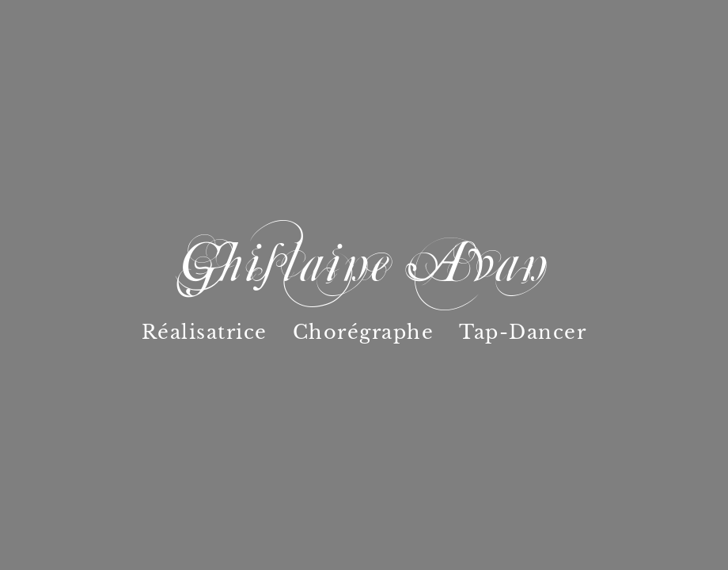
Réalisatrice (205, 332)
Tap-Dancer (523, 332)
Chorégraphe (364, 332)
